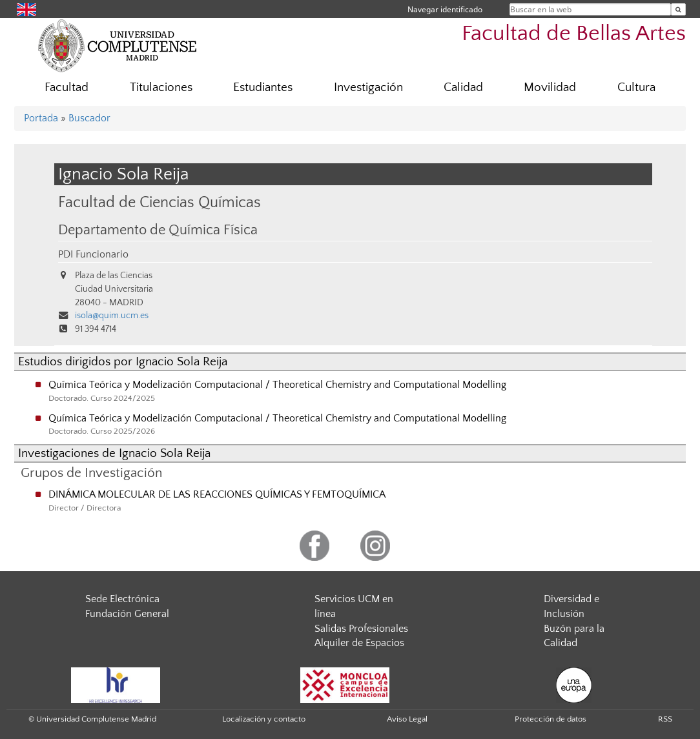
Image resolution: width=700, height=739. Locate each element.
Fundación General (127, 614)
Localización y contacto (264, 719)
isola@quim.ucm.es (112, 316)
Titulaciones (161, 87)
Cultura (636, 87)
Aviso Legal (407, 719)
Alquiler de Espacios (359, 643)
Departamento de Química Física (158, 230)
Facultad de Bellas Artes (574, 34)
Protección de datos (551, 719)
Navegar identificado (445, 9)
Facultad (67, 87)
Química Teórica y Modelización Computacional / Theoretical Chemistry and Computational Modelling (277, 385)
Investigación (368, 87)
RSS (665, 719)
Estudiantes (263, 87)
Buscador (89, 118)
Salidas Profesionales (361, 629)
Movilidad (550, 87)
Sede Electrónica (122, 599)
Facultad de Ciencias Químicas (160, 202)
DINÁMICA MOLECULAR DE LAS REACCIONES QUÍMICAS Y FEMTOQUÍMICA (217, 494)
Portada (41, 118)
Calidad (463, 87)
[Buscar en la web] (678, 9)
